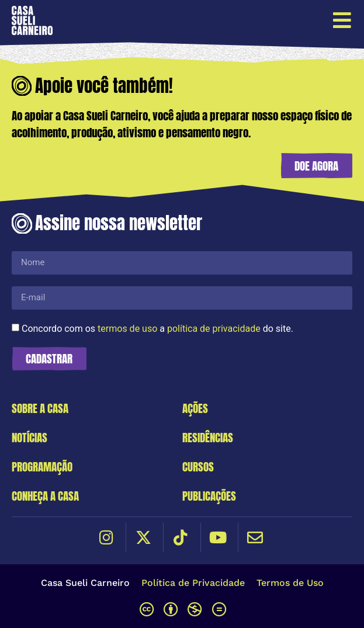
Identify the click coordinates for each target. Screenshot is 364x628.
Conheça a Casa (45, 496)
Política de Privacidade (193, 583)
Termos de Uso (290, 583)
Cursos (198, 466)
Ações (195, 408)
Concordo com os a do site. (157, 328)
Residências (208, 437)
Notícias (30, 437)
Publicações (209, 496)
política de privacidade (214, 328)
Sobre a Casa (40, 408)
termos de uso (127, 328)
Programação (42, 466)
